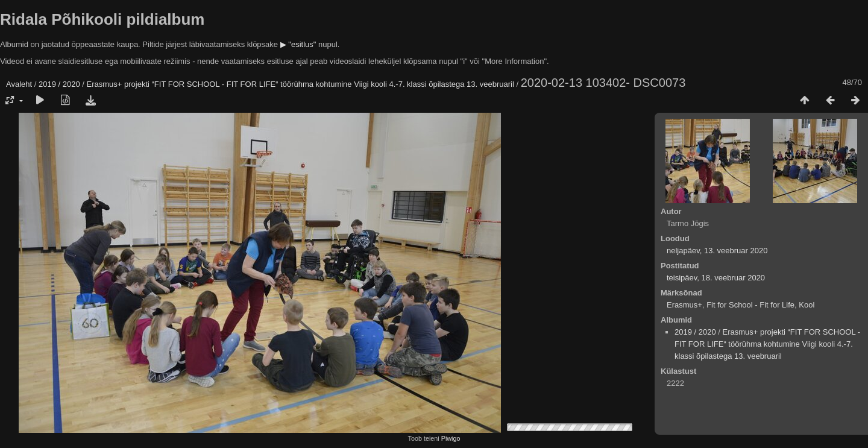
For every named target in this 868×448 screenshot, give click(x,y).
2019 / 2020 (59, 84)
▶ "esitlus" (298, 44)
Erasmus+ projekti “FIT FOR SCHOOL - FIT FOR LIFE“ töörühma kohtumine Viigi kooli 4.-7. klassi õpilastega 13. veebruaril (300, 84)
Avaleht (19, 84)
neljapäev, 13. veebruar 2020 (717, 251)
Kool (807, 305)
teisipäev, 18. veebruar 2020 (716, 278)
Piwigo (451, 438)
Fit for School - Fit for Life (750, 305)
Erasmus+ (684, 305)
